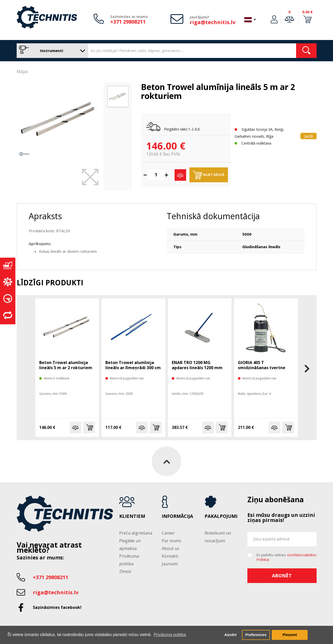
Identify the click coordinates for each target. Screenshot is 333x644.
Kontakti (170, 556)
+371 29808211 (128, 22)
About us (170, 548)
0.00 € (307, 12)
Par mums (171, 541)
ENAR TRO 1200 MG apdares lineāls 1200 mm (197, 365)
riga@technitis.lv (213, 22)
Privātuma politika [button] (170, 635)
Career (168, 533)
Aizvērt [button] (230, 635)
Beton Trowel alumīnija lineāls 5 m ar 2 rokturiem (66, 365)
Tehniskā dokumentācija (213, 216)
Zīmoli (125, 571)
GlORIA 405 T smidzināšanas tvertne (262, 365)
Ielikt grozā (209, 175)
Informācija (177, 516)
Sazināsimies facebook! (57, 607)
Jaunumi (170, 564)
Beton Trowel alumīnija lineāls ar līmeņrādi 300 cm (133, 365)
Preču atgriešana (136, 533)
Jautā (309, 136)
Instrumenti (51, 51)
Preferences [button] (256, 635)
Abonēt (282, 576)
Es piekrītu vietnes (286, 557)
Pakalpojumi (221, 516)
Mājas (22, 72)
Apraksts (45, 216)
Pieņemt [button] (290, 635)
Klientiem (132, 516)
